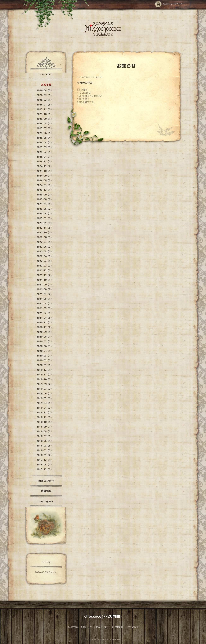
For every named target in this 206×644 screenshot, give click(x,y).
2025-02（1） (45, 152)
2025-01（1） (45, 157)
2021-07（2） (45, 294)
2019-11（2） (45, 375)
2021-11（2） (45, 275)
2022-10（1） (45, 232)
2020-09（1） (45, 332)
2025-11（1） (45, 109)
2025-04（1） (45, 142)
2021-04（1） (45, 304)
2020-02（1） (45, 360)
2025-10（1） (45, 114)
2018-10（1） (45, 422)
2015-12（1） (45, 469)
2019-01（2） (45, 408)
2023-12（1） (45, 190)
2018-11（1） (45, 417)
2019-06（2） (45, 394)
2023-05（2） (45, 214)
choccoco (46, 74)
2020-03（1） (45, 356)
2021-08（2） (45, 289)
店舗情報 (46, 491)
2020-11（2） (45, 327)
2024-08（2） (45, 180)
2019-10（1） (45, 379)
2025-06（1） (45, 133)
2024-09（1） (45, 176)
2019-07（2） (45, 389)
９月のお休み (85, 83)
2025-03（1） (45, 147)
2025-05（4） (45, 138)
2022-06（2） (45, 247)
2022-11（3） (45, 228)
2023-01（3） (45, 223)
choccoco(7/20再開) (103, 616)
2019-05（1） (45, 398)
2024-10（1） (45, 171)
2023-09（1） (45, 195)
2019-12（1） (45, 370)
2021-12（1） (45, 270)
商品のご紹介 (46, 481)
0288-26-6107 (169, 4)
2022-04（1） (45, 256)
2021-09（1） (45, 285)
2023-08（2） (45, 199)
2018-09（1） (45, 427)
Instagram (46, 501)
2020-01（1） (45, 365)
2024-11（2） (45, 166)
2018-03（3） (45, 446)
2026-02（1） (45, 100)
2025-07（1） (45, 128)
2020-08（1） (45, 337)
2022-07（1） (45, 242)
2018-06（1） (45, 441)
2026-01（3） (45, 105)
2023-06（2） (45, 209)
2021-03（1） (45, 308)
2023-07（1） (45, 204)
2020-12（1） (45, 322)
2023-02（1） (45, 218)
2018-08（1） (45, 431)
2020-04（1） (45, 351)
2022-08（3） (45, 237)
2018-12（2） (45, 412)
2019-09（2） (45, 384)
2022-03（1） (45, 261)
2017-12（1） (45, 460)
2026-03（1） (45, 95)
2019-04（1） (45, 403)
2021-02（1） (45, 313)
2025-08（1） (45, 124)
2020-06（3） (45, 346)
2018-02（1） (45, 450)
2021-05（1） (45, 299)
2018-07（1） (45, 436)
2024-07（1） (45, 185)
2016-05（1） (45, 465)
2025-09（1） (45, 119)
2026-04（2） (45, 90)
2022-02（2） (45, 266)
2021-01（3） (45, 318)
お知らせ (46, 85)
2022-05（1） (45, 251)
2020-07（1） (45, 341)
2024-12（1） (45, 161)
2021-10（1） (45, 280)
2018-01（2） (45, 455)
